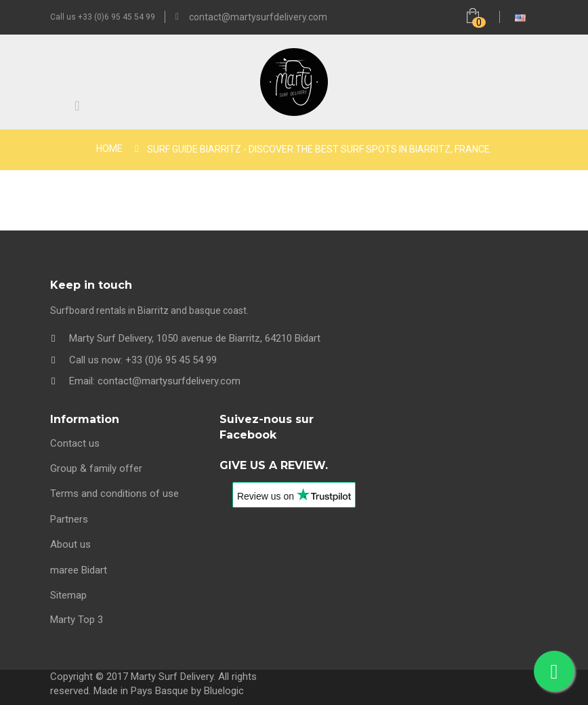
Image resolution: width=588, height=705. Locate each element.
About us (70, 544)
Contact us (75, 443)
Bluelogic (224, 691)
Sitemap (68, 595)
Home (109, 148)
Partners (69, 519)
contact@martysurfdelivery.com (258, 17)
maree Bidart (79, 570)
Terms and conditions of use (114, 493)
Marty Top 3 (77, 620)
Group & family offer (96, 468)
